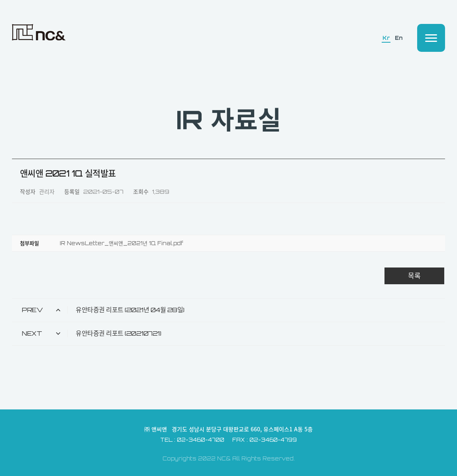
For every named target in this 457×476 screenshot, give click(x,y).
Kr (386, 38)
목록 (414, 276)
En (398, 38)
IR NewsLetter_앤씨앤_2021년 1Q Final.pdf (122, 243)
